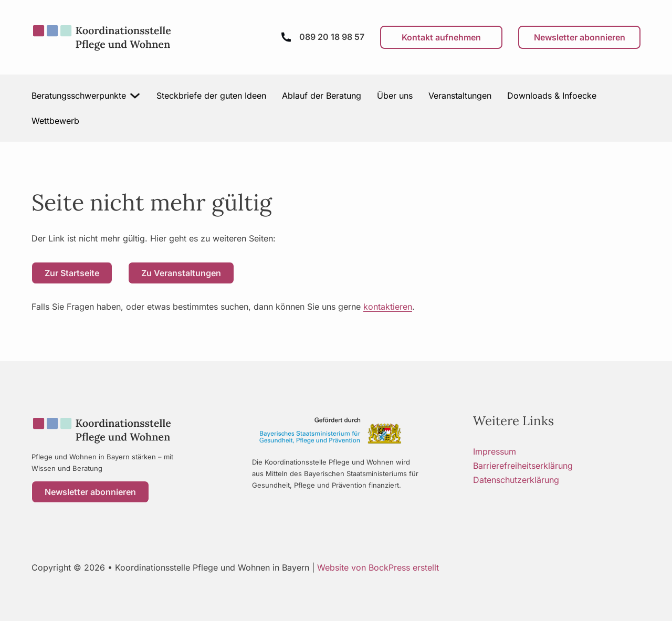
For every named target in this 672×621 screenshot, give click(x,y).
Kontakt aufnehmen (441, 37)
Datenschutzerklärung (516, 480)
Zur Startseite (72, 273)
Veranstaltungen (460, 96)
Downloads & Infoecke (552, 96)
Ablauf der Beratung (322, 96)
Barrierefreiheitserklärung (523, 466)
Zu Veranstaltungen (181, 273)
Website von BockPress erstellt (378, 567)
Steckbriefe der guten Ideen (211, 96)
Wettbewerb (55, 121)
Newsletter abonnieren (580, 37)
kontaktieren (388, 307)
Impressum (495, 451)
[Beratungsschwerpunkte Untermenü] (135, 96)
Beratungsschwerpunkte (79, 96)
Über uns (395, 96)
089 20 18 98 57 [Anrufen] (332, 37)
